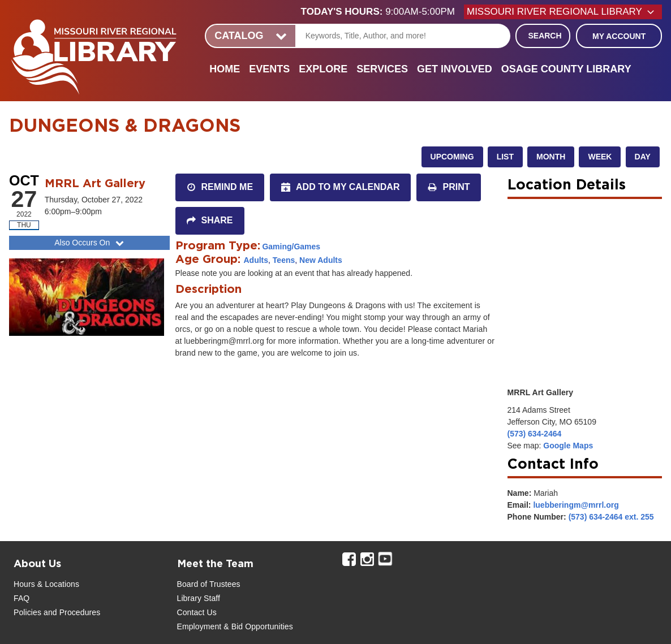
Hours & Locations (46, 584)
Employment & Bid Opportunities (235, 626)
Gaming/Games (291, 247)
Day (643, 157)
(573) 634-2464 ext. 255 (611, 517)
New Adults (321, 260)
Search (545, 36)
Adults (256, 260)
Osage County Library (566, 69)
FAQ (21, 598)
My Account (619, 36)
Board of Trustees (209, 584)
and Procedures (71, 612)
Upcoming (452, 157)
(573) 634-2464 (535, 434)
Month (551, 157)
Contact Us (197, 612)
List (505, 157)
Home (225, 69)
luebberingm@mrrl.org (576, 505)
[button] (382, 12)
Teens (284, 260)
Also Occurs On (90, 243)
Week (600, 157)
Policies (27, 612)
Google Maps (568, 446)
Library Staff (199, 598)
